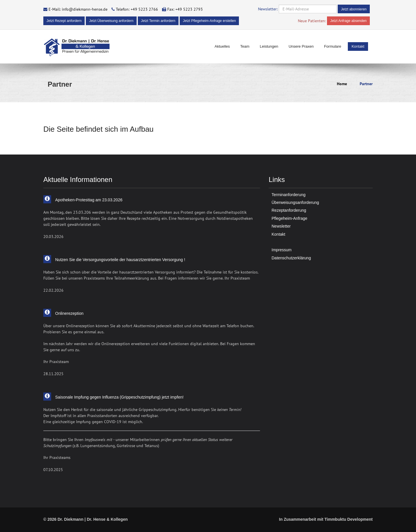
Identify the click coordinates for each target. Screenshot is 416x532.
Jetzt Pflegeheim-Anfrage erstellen (209, 21)
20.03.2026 (53, 237)
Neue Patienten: (312, 21)
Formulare (333, 46)
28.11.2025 (53, 374)
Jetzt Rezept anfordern (64, 21)
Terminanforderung (289, 195)
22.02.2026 (53, 290)
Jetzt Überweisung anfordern (111, 21)
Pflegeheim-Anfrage (289, 218)
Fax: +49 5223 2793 (185, 9)
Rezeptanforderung (289, 210)
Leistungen (269, 46)
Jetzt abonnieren (354, 9)
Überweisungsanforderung (295, 202)
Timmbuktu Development (349, 519)
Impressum (282, 250)
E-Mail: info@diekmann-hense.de (78, 9)
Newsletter (281, 226)
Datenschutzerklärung (291, 258)
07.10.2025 (53, 470)
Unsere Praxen (301, 46)
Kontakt (358, 46)
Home (342, 84)
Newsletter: (268, 9)
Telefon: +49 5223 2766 (137, 9)
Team (245, 46)
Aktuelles (222, 46)
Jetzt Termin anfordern (158, 21)
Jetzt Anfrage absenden (348, 21)
